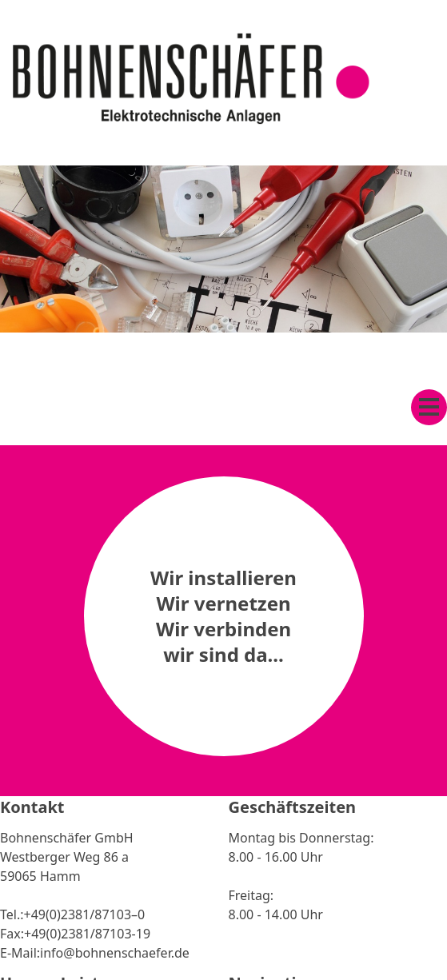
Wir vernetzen (223, 603)
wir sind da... (223, 654)
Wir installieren (223, 578)
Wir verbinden (223, 629)
